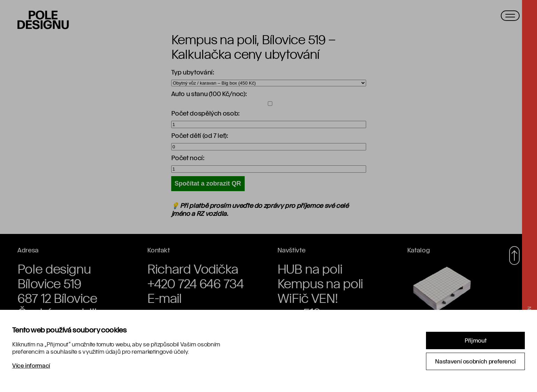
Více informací (31, 365)
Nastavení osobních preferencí (475, 361)
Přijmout (475, 340)
